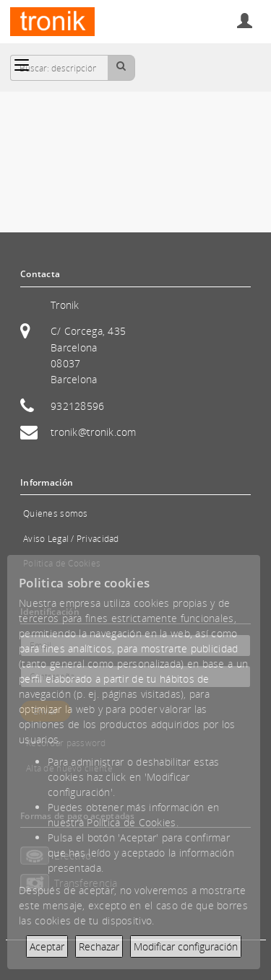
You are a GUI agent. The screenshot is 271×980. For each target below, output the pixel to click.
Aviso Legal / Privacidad (71, 539)
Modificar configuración (186, 946)
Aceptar (47, 946)
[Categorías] (22, 65)
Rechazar (99, 946)
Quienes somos (56, 513)
